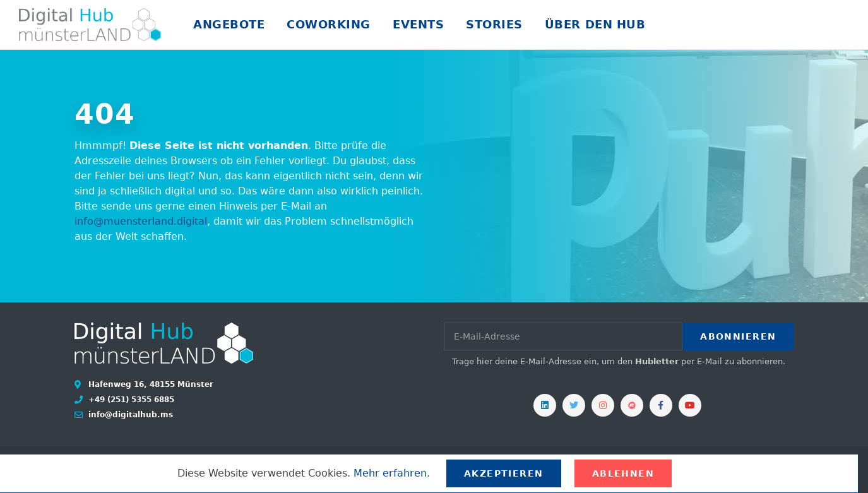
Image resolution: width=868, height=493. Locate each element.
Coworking (329, 25)
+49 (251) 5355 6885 (130, 400)
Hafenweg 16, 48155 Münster (150, 384)
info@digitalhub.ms (129, 415)
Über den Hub (595, 25)
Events (418, 25)
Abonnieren (738, 336)
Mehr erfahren (390, 473)
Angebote (229, 25)
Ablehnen (623, 473)
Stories (494, 25)
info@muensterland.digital (141, 221)
